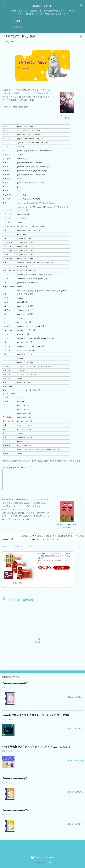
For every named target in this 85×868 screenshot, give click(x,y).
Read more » (76, 697)
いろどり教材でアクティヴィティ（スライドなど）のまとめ (36, 747)
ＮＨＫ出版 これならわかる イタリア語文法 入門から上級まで (67, 525)
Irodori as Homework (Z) (15, 810)
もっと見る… (17, 27)
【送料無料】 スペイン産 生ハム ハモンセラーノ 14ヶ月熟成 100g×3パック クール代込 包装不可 (54, 556)
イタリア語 (14, 600)
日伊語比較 (28, 600)
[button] (81, 37)
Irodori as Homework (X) (15, 683)
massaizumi (43, 5)
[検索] (81, 6)
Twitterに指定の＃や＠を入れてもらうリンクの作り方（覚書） (37, 715)
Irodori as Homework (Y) (15, 778)
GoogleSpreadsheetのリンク (19, 467)
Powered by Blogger (43, 857)
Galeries (49, 863)
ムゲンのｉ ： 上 (67, 115)
